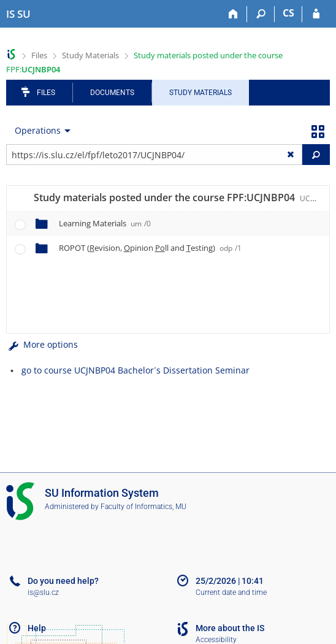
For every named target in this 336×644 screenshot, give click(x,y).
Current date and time (231, 592)
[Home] (233, 14)
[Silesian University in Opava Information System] (18, 14)
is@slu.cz (43, 592)
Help (37, 628)
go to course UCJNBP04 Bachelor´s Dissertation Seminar (136, 370)
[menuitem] (40, 131)
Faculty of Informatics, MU (143, 507)
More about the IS (230, 628)
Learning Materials (105, 223)
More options (42, 344)
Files (39, 55)
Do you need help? (63, 581)
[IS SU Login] (316, 14)
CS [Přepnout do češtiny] (288, 13)
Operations (38, 130)
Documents (112, 93)
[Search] (261, 14)
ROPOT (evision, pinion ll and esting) (150, 248)
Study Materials (90, 55)
